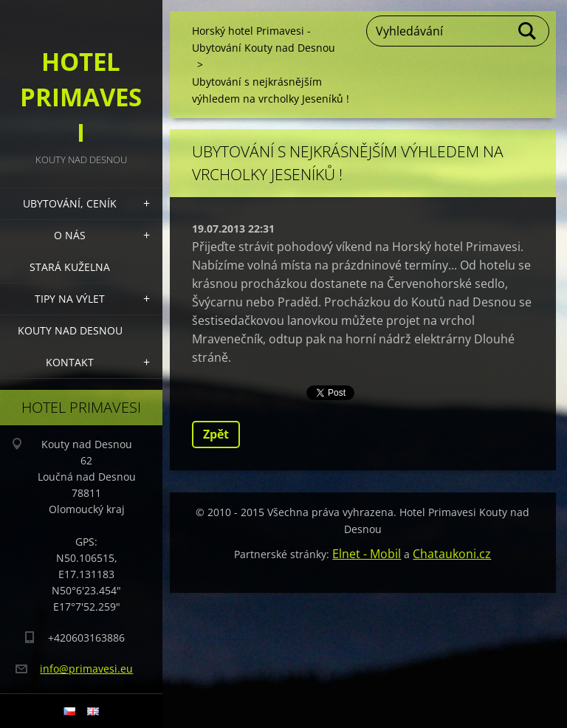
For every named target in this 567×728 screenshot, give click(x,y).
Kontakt (70, 362)
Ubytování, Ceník (70, 203)
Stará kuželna (70, 267)
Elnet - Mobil (367, 554)
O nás (70, 235)
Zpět (216, 434)
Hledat (528, 31)
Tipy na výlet (70, 299)
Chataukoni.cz (452, 554)
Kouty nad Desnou (70, 330)
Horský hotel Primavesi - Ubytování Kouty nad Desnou (264, 39)
